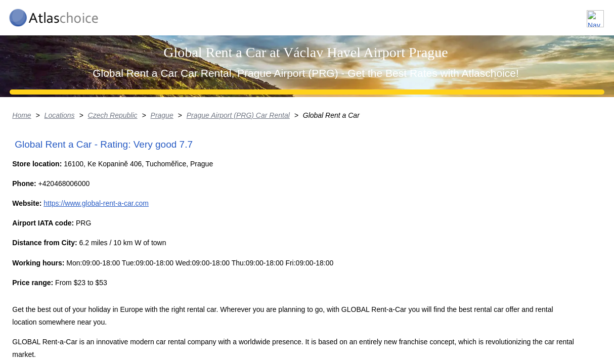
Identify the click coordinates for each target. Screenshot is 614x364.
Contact (580, 14)
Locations (441, 14)
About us (494, 14)
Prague (168, 195)
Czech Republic (117, 195)
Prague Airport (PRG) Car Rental (244, 195)
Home (26, 195)
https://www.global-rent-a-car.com (112, 321)
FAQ (538, 14)
